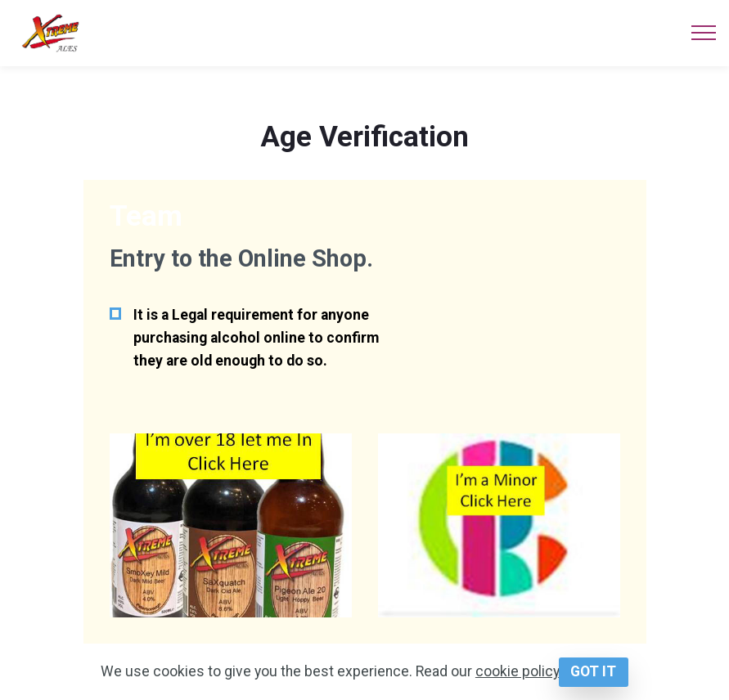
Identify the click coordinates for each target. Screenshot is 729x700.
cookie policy (517, 671)
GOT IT (593, 671)
